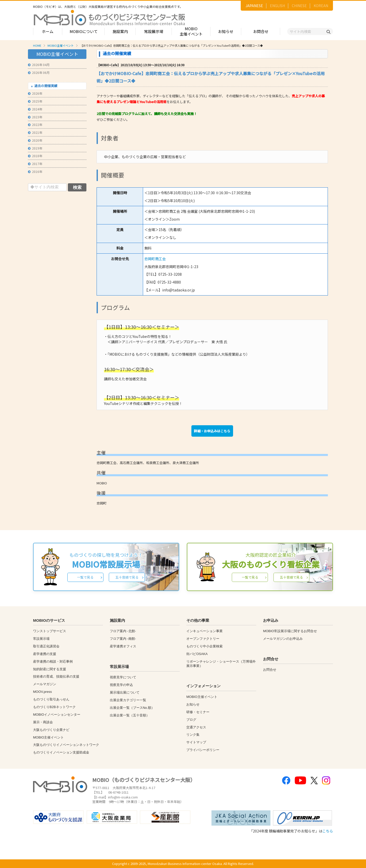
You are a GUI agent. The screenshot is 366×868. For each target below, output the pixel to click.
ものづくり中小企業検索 (204, 646)
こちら (328, 831)
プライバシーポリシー (203, 750)
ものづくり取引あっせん (51, 699)
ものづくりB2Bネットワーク (54, 707)
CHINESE (299, 6)
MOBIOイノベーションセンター (57, 715)
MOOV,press (42, 692)
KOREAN (321, 6)
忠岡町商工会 (155, 259)
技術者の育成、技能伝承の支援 (56, 676)
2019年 (35, 148)
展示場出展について (125, 692)
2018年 (35, 156)
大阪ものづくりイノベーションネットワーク (66, 745)
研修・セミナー (198, 712)
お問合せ (261, 31)
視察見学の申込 (121, 685)
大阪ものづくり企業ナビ (51, 730)
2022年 (35, 125)
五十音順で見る (127, 577)
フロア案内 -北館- (123, 631)
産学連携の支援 (45, 654)
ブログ (191, 720)
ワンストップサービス (50, 631)
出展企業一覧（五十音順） (130, 715)
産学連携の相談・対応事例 (53, 661)
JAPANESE (254, 6)
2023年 (35, 117)
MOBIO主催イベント (191, 31)
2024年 (35, 109)
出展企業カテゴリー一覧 (128, 700)
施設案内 (120, 31)
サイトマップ (196, 742)
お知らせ (226, 31)
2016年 (35, 171)
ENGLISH (277, 6)
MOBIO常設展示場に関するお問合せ (290, 631)
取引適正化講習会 (46, 646)
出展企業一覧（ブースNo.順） (132, 708)
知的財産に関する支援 (50, 669)
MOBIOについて (84, 31)
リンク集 (193, 735)
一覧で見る (85, 577)
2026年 (35, 93)
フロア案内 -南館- (123, 639)
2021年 (35, 132)
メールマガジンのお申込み (283, 639)
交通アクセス (196, 727)
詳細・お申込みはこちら (212, 431)
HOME (37, 45)
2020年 (35, 140)
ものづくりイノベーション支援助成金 (61, 752)
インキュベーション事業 (204, 631)
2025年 (35, 101)
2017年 (35, 164)
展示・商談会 (43, 722)
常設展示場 (154, 31)
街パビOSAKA (197, 654)
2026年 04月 (39, 65)
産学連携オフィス (123, 646)
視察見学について (123, 677)
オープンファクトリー (203, 639)
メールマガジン (45, 684)
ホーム (48, 31)
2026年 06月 (39, 72)
